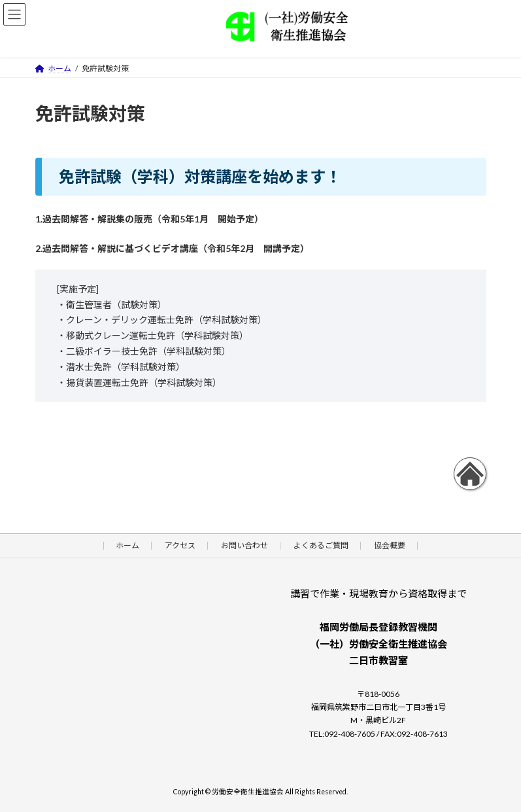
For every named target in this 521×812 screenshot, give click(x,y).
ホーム (127, 545)
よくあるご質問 (321, 545)
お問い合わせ (244, 545)
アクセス (180, 545)
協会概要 (390, 545)
